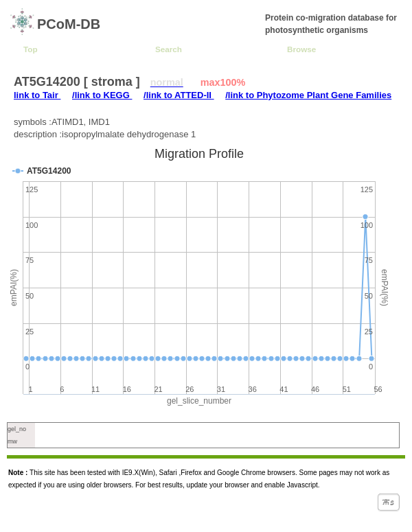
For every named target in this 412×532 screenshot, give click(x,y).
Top (31, 49)
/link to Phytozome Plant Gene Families (308, 95)
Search (169, 49)
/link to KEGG (102, 95)
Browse (301, 49)
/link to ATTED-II (179, 95)
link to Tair (37, 95)
